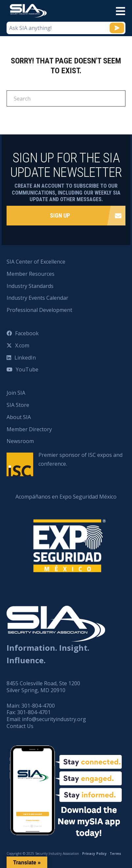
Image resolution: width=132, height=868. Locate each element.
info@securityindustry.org (54, 719)
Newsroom (20, 441)
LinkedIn (25, 358)
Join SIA (16, 393)
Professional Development (39, 310)
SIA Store (18, 405)
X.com (22, 345)
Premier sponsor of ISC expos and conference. (80, 459)
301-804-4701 (34, 712)
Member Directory (29, 429)
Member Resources (31, 274)
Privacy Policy (94, 854)
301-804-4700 (38, 706)
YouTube (27, 369)
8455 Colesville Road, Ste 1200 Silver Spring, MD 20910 (43, 687)
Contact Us (20, 726)
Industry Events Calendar (37, 298)
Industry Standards (30, 286)
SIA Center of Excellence (36, 262)
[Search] (66, 98)
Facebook (27, 333)
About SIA (19, 417)
